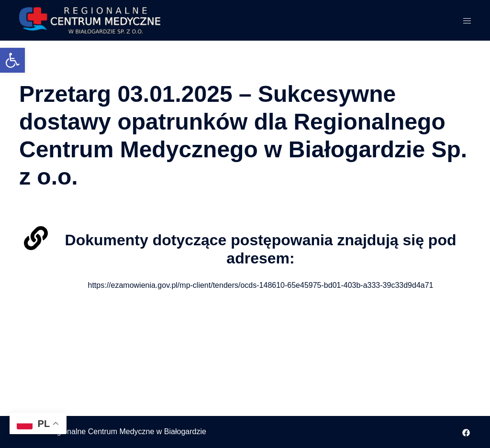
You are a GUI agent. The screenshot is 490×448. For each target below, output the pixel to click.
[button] (12, 60)
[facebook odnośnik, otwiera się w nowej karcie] (466, 432)
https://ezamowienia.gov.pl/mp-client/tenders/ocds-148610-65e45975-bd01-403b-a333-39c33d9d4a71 (261, 285)
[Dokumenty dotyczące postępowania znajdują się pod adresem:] (36, 238)
